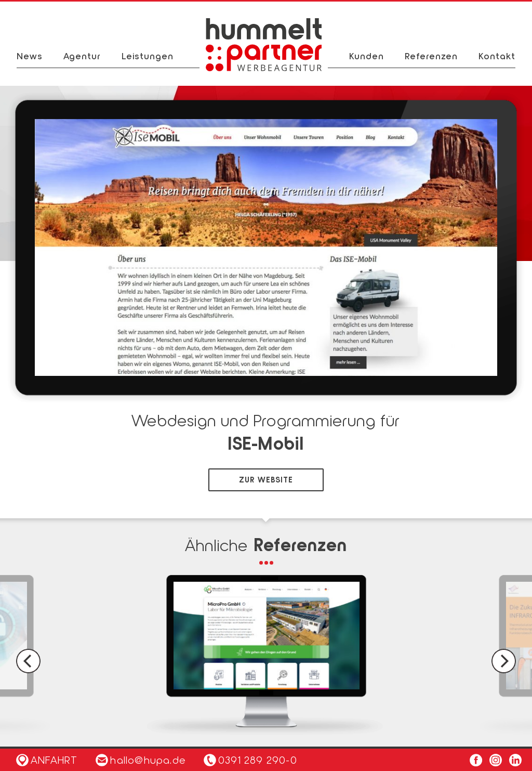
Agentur (82, 56)
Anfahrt (47, 760)
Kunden (367, 56)
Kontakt (497, 56)
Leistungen (148, 56)
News (30, 56)
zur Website (266, 479)
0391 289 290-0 (258, 760)
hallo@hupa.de (141, 760)
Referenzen (431, 56)
